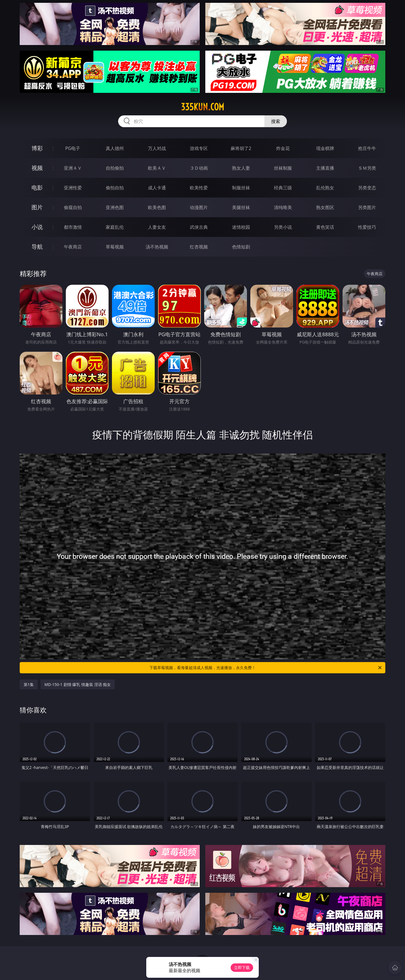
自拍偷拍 (115, 168)
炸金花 (283, 148)
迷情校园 (241, 227)
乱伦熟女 (325, 188)
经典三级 (283, 188)
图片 (37, 207)
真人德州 (115, 148)
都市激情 (73, 227)
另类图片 (367, 207)
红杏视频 (199, 247)
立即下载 (242, 967)
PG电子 (73, 148)
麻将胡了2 (241, 148)
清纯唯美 (283, 207)
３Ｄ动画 (199, 168)
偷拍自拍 (115, 188)
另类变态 (367, 188)
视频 (37, 168)
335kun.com (202, 107)
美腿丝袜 (241, 207)
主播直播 (325, 168)
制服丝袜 (241, 188)
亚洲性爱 (73, 188)
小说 (37, 227)
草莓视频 (115, 247)
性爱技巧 (367, 227)
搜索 (276, 121)
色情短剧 (241, 247)
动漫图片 (199, 207)
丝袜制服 (283, 168)
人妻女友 (157, 227)
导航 (37, 247)
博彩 (37, 148)
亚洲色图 (115, 207)
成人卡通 (157, 188)
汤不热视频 (157, 247)
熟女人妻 (241, 168)
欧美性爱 (199, 188)
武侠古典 (199, 227)
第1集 (29, 684)
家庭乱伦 (115, 227)
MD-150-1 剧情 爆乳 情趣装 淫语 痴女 (78, 684)
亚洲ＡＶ (73, 168)
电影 (37, 188)
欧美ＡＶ (157, 168)
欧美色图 (157, 207)
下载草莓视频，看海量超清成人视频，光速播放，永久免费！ (266, 668)
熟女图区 (325, 207)
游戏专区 (199, 148)
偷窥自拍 (73, 207)
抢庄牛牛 (367, 148)
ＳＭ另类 (367, 168)
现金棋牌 (325, 148)
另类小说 (283, 227)
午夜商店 (73, 247)
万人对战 (157, 148)
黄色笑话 (325, 227)
